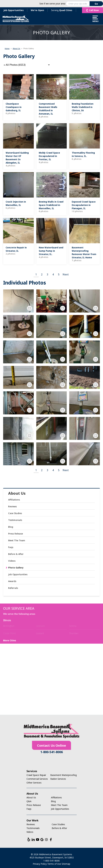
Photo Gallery (16, 568)
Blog (11, 527)
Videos (12, 561)
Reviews (12, 506)
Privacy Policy (40, 864)
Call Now (94, 10)
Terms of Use (54, 864)
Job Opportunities (14, 10)
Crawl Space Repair (36, 775)
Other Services (34, 783)
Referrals (13, 588)
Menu (95, 19)
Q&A (29, 801)
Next (66, 274)
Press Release (16, 534)
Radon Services (58, 779)
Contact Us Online (51, 745)
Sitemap (66, 864)
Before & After (16, 554)
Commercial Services (37, 779)
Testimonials (15, 520)
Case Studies (15, 513)
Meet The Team (17, 540)
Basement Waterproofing (63, 775)
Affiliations (14, 500)
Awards (12, 581)
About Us (17, 493)
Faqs (11, 547)
